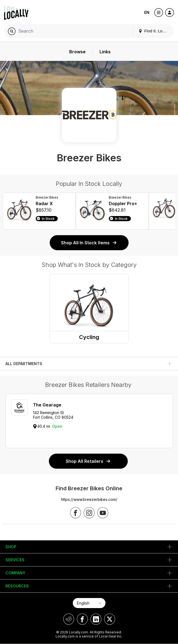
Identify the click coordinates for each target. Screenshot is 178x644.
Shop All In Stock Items (89, 243)
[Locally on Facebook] (82, 619)
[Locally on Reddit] (69, 619)
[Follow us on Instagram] (89, 513)
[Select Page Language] (89, 603)
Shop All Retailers (88, 461)
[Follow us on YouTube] (103, 513)
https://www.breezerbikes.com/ (89, 499)
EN (147, 12)
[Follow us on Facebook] (76, 513)
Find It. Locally (155, 31)
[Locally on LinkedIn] (96, 619)
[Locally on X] (110, 619)
